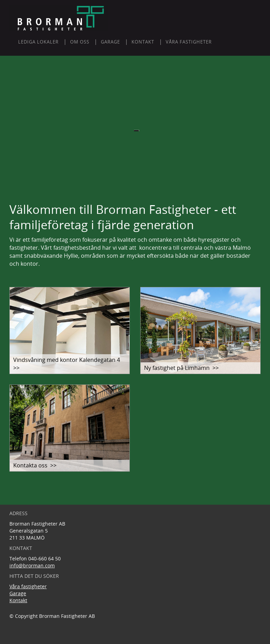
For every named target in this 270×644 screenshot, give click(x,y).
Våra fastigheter (189, 42)
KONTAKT (143, 42)
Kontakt (18, 600)
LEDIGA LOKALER (38, 42)
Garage (18, 593)
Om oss (80, 42)
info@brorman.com (32, 565)
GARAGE (110, 42)
